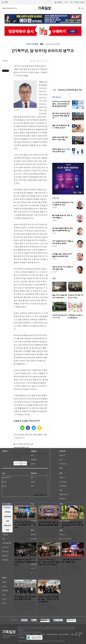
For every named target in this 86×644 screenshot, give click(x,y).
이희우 (54, 259)
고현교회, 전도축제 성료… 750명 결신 (71, 561)
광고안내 (28, 634)
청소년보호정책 (64, 634)
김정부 (54, 233)
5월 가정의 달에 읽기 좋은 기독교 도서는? (61, 127)
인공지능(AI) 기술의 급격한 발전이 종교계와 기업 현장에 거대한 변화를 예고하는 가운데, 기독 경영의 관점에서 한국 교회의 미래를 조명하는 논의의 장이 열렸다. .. (25, 535)
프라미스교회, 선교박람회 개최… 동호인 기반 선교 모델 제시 (48, 599)
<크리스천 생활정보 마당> (40, 495)
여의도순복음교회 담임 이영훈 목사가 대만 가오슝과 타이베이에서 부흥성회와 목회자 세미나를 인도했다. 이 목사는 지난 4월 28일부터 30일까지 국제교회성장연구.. (25, 572)
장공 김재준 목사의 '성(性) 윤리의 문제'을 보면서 (63, 242)
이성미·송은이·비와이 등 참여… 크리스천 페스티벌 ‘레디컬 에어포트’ (61, 104)
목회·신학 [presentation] (7, 526)
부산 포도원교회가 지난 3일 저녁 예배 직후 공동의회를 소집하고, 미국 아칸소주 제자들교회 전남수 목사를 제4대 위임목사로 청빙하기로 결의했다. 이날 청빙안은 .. (73, 535)
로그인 (82, 2)
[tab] (7, 512)
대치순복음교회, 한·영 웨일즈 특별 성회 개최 (25, 598)
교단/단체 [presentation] (7, 516)
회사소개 (20, 634)
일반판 (66, 2)
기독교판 (59, 2)
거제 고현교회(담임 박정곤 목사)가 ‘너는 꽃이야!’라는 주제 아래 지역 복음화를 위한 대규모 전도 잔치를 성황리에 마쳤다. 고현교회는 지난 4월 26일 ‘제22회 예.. (73, 570)
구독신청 (77, 2)
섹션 (5, 2)
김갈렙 (18, 463)
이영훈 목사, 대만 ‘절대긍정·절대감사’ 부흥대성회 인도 (25, 562)
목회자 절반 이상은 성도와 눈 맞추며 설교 (61, 150)
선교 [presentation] (7, 521)
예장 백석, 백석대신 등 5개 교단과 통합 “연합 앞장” (61, 116)
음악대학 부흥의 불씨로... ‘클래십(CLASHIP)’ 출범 (49, 524)
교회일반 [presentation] (7, 512)
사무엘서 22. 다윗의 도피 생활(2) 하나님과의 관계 (62, 255)
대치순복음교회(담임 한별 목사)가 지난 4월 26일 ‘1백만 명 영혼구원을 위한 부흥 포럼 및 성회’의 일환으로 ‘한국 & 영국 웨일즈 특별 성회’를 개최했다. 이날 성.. (25, 607)
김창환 (54, 246)
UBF (25, 463)
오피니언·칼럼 (32, 44)
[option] (60, 291)
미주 (71, 2)
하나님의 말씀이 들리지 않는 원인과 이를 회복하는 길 (63, 229)
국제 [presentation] (7, 530)
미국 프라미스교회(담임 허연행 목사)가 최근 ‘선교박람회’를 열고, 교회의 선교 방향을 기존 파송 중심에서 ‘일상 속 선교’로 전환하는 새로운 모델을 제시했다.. (49, 609)
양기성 (54, 272)
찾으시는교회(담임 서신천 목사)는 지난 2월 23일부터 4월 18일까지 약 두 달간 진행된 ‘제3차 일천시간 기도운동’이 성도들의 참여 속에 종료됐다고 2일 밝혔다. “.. (49, 572)
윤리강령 (22, 637)
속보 (54, 90)
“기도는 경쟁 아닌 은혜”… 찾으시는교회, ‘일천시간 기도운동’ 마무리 (49, 562)
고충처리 (73, 634)
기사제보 (42, 634)
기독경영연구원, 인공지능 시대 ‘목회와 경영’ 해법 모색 (25, 525)
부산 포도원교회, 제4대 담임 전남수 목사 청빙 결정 (72, 525)
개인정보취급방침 (52, 634)
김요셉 (54, 207)
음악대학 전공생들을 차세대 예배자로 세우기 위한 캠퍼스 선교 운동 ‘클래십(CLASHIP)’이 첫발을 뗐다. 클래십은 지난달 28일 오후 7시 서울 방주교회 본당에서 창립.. (49, 533)
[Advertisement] (68, 73)
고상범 (54, 220)
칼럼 (42, 44)
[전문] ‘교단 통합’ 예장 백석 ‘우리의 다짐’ (60, 139)
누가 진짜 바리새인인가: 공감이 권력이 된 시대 (63, 204)
